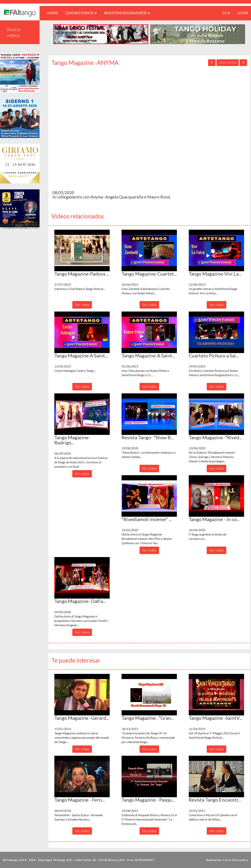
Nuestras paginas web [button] (127, 13)
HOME (54, 13)
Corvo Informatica (235, 860)
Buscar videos (14, 32)
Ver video (82, 305)
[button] (82, 250)
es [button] (226, 13)
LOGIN (243, 13)
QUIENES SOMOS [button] (81, 13)
